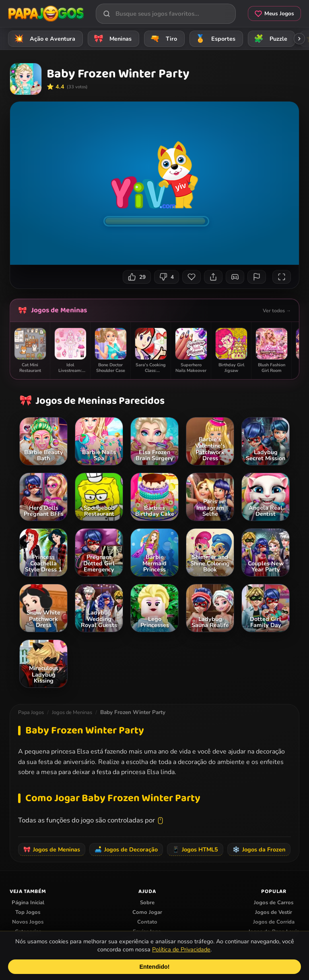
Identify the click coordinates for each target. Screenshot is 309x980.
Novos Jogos (28, 922)
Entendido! (154, 967)
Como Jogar (147, 912)
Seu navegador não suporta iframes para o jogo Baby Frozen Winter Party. (154, 183)
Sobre (147, 903)
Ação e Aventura (43, 38)
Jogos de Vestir (274, 912)
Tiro (162, 38)
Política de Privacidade (181, 949)
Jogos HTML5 (195, 849)
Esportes (214, 38)
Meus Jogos (274, 13)
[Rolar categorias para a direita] (299, 39)
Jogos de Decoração (126, 849)
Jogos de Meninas (59, 310)
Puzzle (269, 38)
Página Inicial (28, 903)
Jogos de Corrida (274, 922)
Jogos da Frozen (259, 849)
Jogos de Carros (274, 903)
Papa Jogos (31, 712)
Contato (147, 922)
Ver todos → (277, 310)
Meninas (111, 38)
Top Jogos (28, 912)
